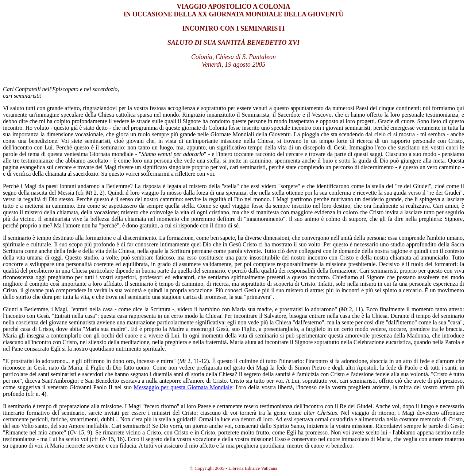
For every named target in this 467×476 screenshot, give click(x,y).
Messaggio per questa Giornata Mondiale (183, 387)
